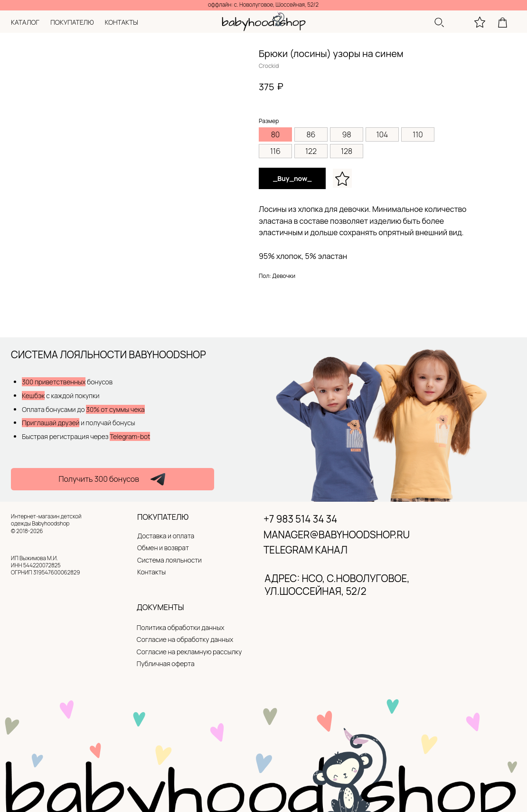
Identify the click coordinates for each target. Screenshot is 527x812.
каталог (25, 22)
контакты (122, 22)
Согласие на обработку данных (185, 639)
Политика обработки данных (180, 627)
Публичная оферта (166, 664)
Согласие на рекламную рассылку (189, 652)
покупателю (72, 22)
